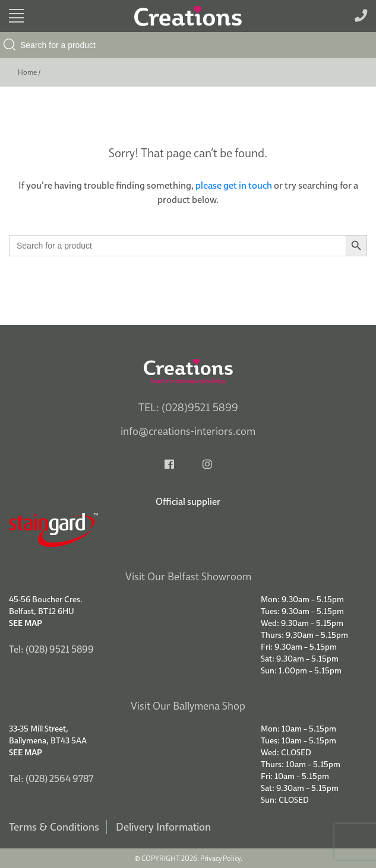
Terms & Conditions (54, 827)
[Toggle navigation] (16, 16)
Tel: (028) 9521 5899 (51, 649)
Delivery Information (163, 827)
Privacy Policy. (221, 858)
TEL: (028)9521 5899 (188, 407)
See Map (26, 623)
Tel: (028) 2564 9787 (51, 778)
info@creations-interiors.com (188, 431)
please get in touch (234, 185)
